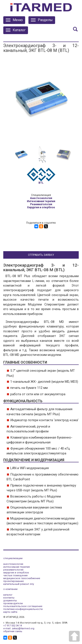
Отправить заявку (41, 255)
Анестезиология (41, 198)
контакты (9, 598)
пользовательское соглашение (23, 606)
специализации (13, 558)
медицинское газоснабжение (22, 578)
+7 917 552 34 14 (13, 626)
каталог (8, 595)
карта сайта (10, 612)
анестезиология (13, 564)
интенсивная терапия (17, 567)
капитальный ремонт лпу (19, 584)
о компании (10, 589)
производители (13, 603)
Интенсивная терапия (41, 201)
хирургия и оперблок (16, 573)
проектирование (14, 581)
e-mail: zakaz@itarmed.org (19, 628)
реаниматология (13, 570)
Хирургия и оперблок (41, 207)
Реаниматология (41, 204)
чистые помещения (15, 575)
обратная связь (13, 631)
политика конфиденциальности (23, 609)
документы (10, 601)
